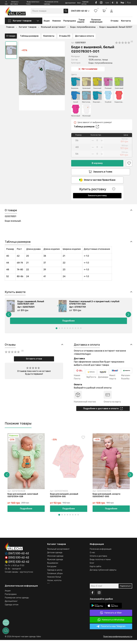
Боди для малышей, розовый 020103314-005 (64, 499)
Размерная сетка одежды (17, 602)
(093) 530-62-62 (17, 566)
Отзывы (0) (65, 199)
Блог (79, 3)
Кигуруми (52, 570)
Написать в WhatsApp (111, 624)
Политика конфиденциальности (118, 641)
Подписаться (125, 590)
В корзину (97, 156)
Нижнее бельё (54, 581)
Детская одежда (55, 556)
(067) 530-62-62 (17, 557)
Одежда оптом (12, 609)
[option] (11, 43)
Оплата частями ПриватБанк (97, 174)
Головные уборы (55, 577)
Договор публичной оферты (103, 574)
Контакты (126, 22)
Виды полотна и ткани (100, 563)
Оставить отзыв (34, 362)
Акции (47, 22)
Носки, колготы (54, 584)
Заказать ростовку (97, 189)
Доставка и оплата (84, 199)
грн (107, 3)
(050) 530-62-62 (17, 562)
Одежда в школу (55, 574)
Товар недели (81, 22)
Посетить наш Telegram (111, 630)
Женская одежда (55, 560)
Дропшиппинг (70, 3)
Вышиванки (53, 567)
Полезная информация (96, 22)
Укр (122, 3)
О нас (92, 556)
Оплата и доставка (98, 560)
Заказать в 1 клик (97, 165)
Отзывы (115, 22)
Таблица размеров (86, 120)
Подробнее (68, 323)
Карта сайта (95, 570)
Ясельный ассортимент (58, 553)
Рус (129, 3)
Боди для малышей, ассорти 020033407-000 (107, 499)
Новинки (57, 22)
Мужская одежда (55, 563)
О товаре (11, 199)
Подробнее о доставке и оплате (103, 412)
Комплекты (49, 199)
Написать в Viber (111, 617)
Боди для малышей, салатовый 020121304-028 (23, 499)
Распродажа (70, 22)
